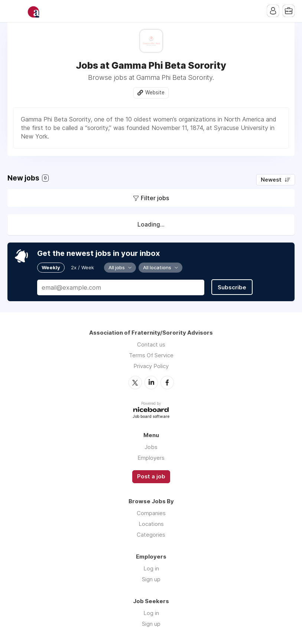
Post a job (151, 477)
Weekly (51, 267)
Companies (151, 513)
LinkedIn (151, 383)
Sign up (151, 579)
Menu (13, 11)
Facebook (167, 383)
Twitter (135, 383)
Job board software (151, 417)
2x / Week (82, 267)
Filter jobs (155, 198)
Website (155, 92)
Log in (151, 568)
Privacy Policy (151, 366)
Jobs (151, 447)
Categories (151, 535)
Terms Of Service (151, 355)
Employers (151, 458)
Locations (151, 524)
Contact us (151, 344)
